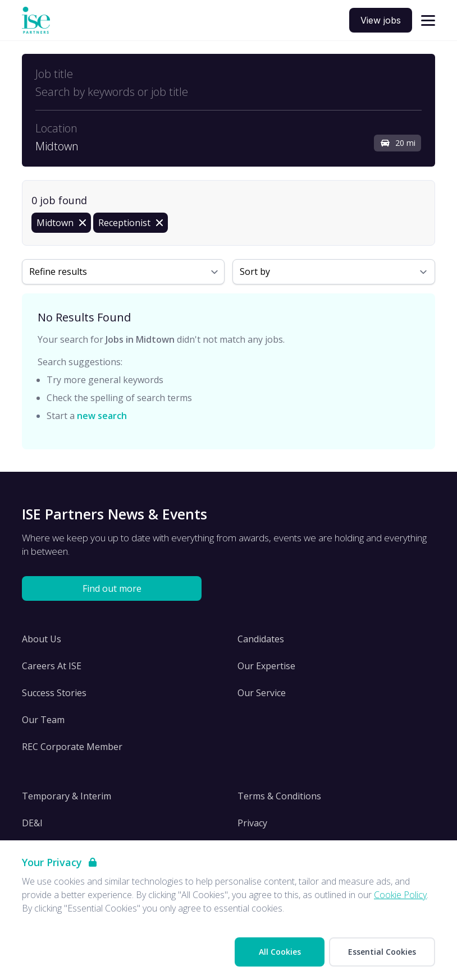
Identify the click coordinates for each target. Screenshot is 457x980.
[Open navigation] (428, 20)
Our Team (43, 720)
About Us (42, 639)
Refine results (58, 272)
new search (102, 416)
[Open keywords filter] (228, 92)
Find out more (112, 588)
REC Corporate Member (72, 747)
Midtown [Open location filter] (57, 146)
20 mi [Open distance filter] (397, 143)
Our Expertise (266, 666)
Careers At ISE (52, 666)
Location (56, 128)
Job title (54, 74)
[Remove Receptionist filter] (131, 223)
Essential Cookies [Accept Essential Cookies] (382, 952)
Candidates (261, 639)
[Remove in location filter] (61, 223)
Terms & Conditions (279, 796)
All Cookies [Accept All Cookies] (280, 952)
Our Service (262, 693)
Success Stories (54, 693)
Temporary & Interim (67, 796)
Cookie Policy (400, 895)
